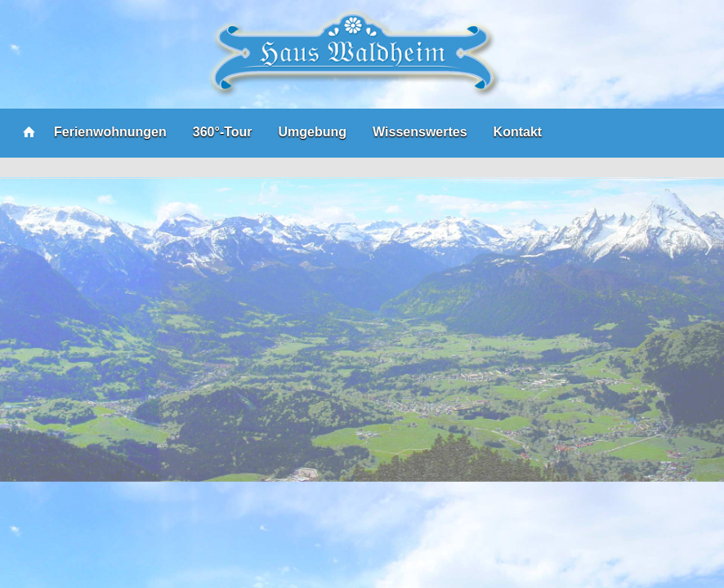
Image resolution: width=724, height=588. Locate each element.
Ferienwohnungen (110, 132)
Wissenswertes (420, 132)
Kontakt (518, 132)
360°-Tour (223, 132)
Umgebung (313, 132)
